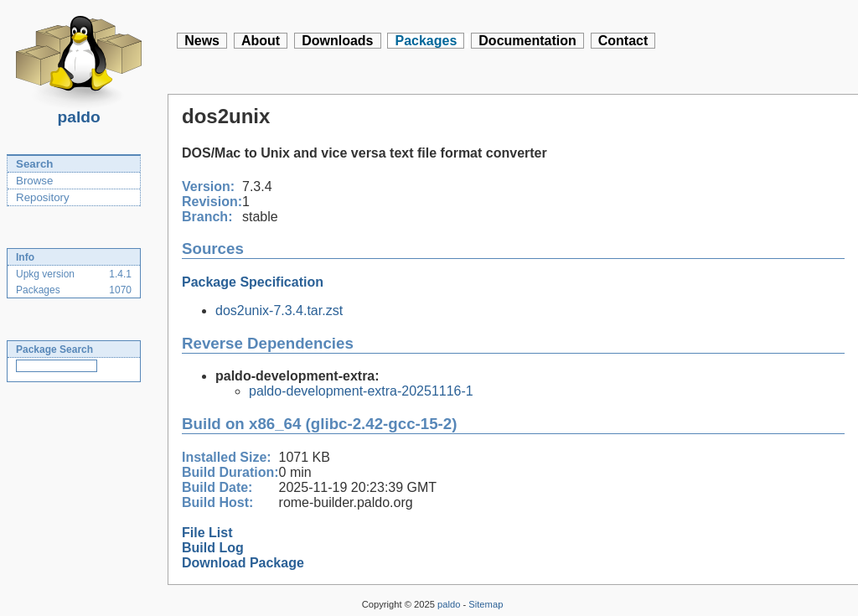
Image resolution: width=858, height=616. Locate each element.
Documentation (527, 41)
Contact (623, 41)
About (261, 41)
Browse (34, 181)
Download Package (243, 563)
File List (207, 533)
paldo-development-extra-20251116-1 (361, 391)
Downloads (337, 41)
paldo (79, 112)
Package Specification (253, 282)
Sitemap (486, 604)
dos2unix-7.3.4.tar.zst (279, 311)
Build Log (213, 548)
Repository (43, 197)
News (202, 41)
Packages (426, 41)
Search (34, 164)
